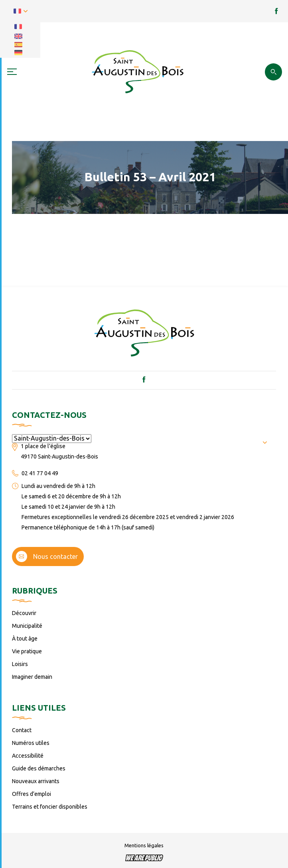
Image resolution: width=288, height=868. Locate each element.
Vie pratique (27, 651)
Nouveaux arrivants (36, 781)
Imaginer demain (32, 677)
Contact (22, 730)
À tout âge (25, 639)
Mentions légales (144, 845)
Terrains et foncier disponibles (50, 807)
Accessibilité (28, 756)
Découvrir (24, 613)
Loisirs (20, 664)
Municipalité (27, 626)
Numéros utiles (31, 743)
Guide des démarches (39, 768)
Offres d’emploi (32, 794)
